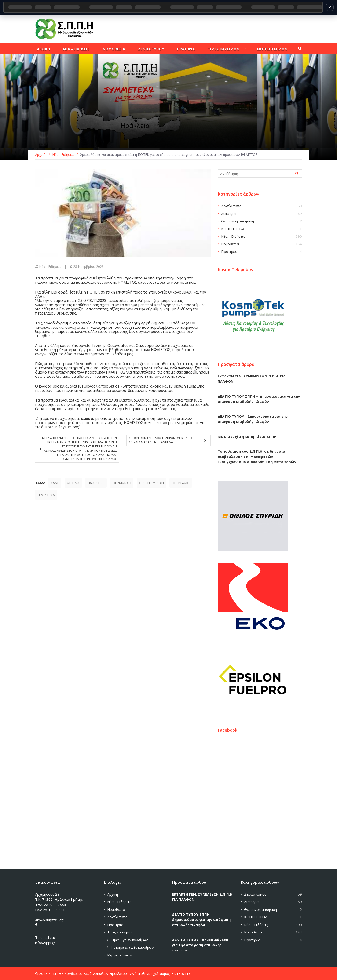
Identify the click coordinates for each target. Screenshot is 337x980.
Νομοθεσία (230, 244)
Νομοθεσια (114, 49)
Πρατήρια (229, 251)
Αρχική (113, 894)
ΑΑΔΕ (55, 483)
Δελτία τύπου (232, 206)
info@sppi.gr (45, 943)
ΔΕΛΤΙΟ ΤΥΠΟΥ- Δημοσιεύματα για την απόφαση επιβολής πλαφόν (200, 945)
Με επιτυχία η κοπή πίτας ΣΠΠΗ (247, 436)
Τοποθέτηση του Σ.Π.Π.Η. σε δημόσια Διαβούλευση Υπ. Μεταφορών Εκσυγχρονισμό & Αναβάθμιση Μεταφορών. (257, 456)
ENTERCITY (181, 973)
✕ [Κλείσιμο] (330, 7)
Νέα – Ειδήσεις (233, 236)
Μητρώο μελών (119, 955)
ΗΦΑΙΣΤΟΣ (96, 483)
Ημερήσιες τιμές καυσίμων (132, 947)
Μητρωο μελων (272, 49)
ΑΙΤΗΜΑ (73, 483)
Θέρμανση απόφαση (238, 221)
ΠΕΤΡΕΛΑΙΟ (181, 483)
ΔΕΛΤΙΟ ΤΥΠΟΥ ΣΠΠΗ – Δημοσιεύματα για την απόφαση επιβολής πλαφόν (201, 920)
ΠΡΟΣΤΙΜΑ (46, 495)
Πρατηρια (186, 49)
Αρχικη (43, 49)
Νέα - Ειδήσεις (50, 267)
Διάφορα (228, 214)
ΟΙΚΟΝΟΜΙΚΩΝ (151, 483)
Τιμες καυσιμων (224, 49)
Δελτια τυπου (151, 49)
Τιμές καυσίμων (120, 932)
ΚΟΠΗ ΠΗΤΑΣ (233, 229)
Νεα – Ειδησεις (76, 49)
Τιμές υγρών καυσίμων (129, 940)
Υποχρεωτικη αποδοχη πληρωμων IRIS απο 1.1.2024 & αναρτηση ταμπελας (160, 440)
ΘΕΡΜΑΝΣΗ (122, 483)
